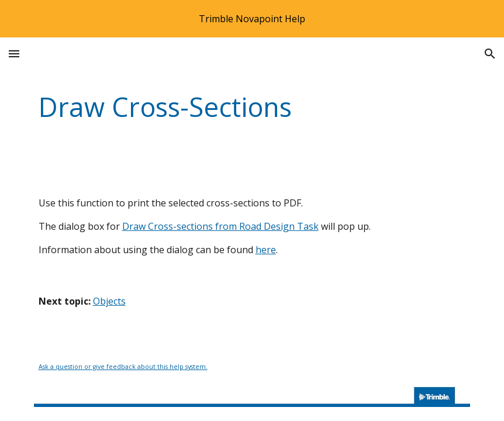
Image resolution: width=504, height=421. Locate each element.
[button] (14, 54)
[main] (252, 107)
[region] (252, 19)
